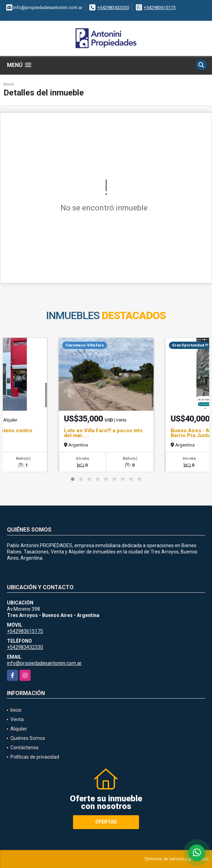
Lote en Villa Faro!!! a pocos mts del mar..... (103, 433)
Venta (17, 719)
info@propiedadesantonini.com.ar (44, 663)
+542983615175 (160, 7)
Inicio (9, 84)
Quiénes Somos (28, 738)
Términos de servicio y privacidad (176, 859)
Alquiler (19, 729)
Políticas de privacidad (35, 757)
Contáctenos (25, 748)
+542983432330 (113, 7)
